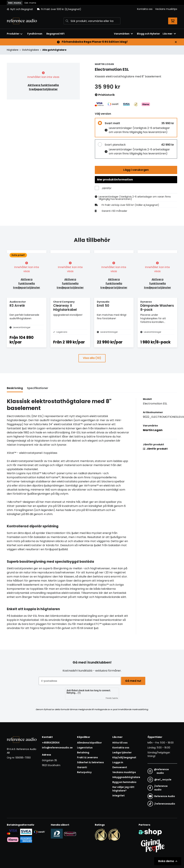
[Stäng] (176, 42)
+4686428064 (51, 743)
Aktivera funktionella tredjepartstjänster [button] (43, 87)
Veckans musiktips (166, 9)
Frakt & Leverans (87, 757)
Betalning (83, 753)
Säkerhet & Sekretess (90, 762)
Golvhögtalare (30, 50)
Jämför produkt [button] (155, 456)
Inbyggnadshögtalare (126, 777)
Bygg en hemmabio (124, 782)
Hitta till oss (120, 743)
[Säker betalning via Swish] (39, 832)
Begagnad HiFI (55, 34)
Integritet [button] (119, 796)
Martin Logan (153, 437)
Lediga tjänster (122, 753)
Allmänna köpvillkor (89, 743)
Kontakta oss (145, 9)
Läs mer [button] (169, 34)
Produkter (15, 34)
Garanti (82, 767)
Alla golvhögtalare (54, 50)
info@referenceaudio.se (57, 748)
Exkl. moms (30, 3)
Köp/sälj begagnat (124, 757)
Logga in (118, 762)
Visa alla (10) (92, 365)
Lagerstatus (85, 748)
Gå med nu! (134, 681)
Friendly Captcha (112, 698)
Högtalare (13, 50)
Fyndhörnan (35, 34)
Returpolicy (84, 772)
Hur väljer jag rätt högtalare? (123, 789)
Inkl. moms (15, 3)
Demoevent (120, 767)
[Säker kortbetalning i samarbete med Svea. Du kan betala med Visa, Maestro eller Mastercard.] (13, 832)
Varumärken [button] (123, 34)
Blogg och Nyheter (148, 34)
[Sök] (92, 21)
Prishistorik (105, 95)
